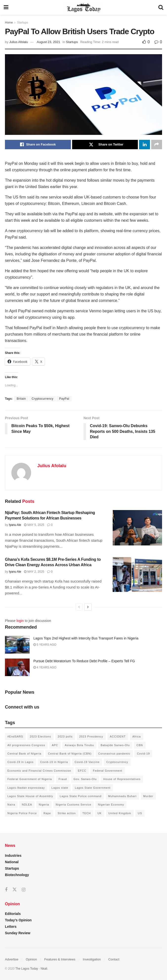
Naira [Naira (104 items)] (11, 805)
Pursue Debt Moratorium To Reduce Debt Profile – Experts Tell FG (84, 661)
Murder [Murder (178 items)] (148, 796)
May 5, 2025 (34, 525)
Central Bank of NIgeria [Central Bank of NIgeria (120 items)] (24, 754)
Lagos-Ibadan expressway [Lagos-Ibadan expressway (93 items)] (26, 788)
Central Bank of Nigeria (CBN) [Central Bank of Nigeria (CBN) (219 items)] (70, 754)
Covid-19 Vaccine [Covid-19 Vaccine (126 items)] (87, 762)
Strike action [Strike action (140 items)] (67, 813)
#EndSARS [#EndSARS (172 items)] (15, 736)
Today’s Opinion (18, 920)
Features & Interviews (60, 959)
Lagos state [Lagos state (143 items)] (60, 788)
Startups (23, 23)
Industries (13, 856)
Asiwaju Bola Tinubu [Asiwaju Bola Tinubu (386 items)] (79, 745)
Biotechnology (17, 875)
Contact (114, 959)
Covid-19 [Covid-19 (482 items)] (143, 754)
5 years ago (45, 645)
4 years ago (45, 667)
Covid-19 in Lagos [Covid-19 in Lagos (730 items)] (21, 762)
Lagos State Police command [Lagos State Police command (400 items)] (81, 796)
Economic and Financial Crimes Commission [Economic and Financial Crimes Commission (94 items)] (39, 771)
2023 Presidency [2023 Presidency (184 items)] (91, 736)
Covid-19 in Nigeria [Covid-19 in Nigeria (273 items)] (54, 762)
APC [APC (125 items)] (55, 745)
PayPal (64, 399)
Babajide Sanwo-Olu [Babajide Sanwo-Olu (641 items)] (115, 745)
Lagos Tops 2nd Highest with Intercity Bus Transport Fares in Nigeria (86, 638)
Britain (21, 399)
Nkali (44, 969)
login (20, 621)
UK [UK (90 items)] (99, 813)
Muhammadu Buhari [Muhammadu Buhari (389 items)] (122, 796)
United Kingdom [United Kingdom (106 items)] (120, 813)
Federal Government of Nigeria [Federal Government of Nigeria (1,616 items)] (30, 779)
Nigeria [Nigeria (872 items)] (44, 805)
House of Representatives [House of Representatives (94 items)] (122, 779)
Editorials (13, 914)
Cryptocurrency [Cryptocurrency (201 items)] (117, 762)
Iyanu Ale (15, 525)
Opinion (31, 959)
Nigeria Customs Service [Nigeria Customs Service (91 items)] (74, 805)
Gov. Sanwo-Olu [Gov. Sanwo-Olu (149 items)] (85, 779)
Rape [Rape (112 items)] (47, 813)
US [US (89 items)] (140, 813)
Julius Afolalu (19, 42)
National (12, 862)
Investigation (92, 959)
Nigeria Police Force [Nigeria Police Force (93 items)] (22, 813)
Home (9, 23)
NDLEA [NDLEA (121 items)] (27, 805)
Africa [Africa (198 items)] (137, 736)
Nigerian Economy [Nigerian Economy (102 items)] (111, 805)
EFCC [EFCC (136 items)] (82, 771)
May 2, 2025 (34, 572)
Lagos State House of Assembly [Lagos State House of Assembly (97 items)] (30, 796)
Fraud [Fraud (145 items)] (63, 779)
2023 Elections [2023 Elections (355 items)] (41, 736)
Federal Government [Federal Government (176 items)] (108, 771)
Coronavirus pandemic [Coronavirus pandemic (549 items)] (114, 754)
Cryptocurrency (42, 399)
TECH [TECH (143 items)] (87, 813)
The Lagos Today (27, 969)
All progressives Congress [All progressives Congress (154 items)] (26, 745)
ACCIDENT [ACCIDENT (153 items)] (118, 736)
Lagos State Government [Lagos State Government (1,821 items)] (93, 788)
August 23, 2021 (49, 42)
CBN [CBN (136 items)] (140, 745)
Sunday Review (18, 933)
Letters (11, 927)
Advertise (12, 959)
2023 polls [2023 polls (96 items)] (65, 736)
